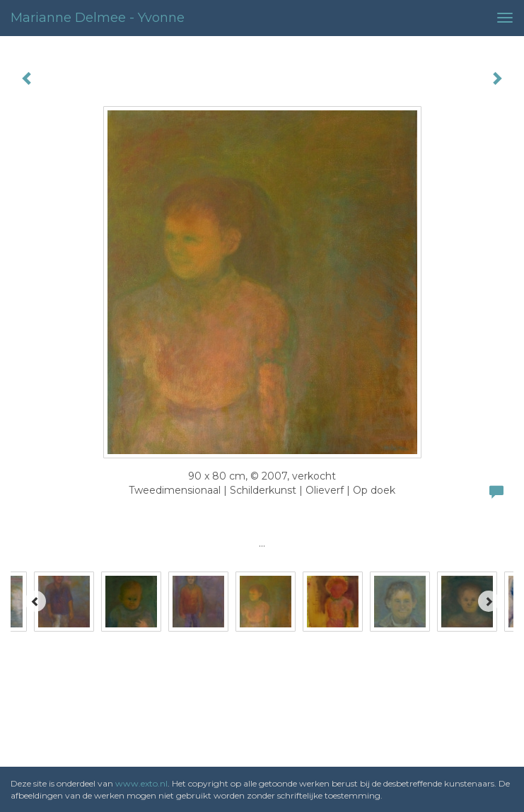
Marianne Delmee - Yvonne (98, 18)
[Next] (489, 601)
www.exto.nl (141, 783)
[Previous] (35, 601)
